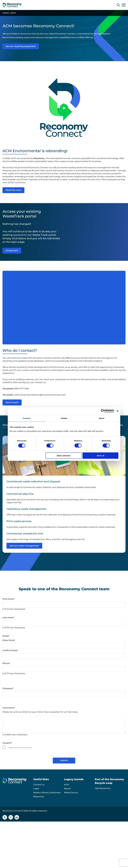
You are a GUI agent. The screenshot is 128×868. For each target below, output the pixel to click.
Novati (67, 788)
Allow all (100, 455)
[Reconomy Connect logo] (12, 5)
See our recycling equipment (21, 46)
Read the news (13, 190)
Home (6, 13)
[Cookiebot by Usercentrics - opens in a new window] (103, 411)
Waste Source (71, 792)
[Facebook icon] (5, 817)
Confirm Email (10, 650)
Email (6, 636)
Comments (9, 708)
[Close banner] (117, 411)
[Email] (64, 646)
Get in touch (12, 402)
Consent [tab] (27, 418)
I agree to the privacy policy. (20, 747)
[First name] (64, 604)
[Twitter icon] (11, 817)
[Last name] (64, 623)
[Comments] (64, 724)
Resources (39, 796)
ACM (66, 784)
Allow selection (64, 455)
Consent (7, 743)
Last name (8, 617)
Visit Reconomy (103, 788)
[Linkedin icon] (17, 817)
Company (8, 688)
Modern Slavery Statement (47, 792)
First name (8, 599)
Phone (6, 663)
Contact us (39, 784)
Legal (36, 788)
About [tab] (101, 418)
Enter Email (9, 640)
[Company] (64, 694)
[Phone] (64, 669)
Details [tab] (64, 418)
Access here (12, 251)
